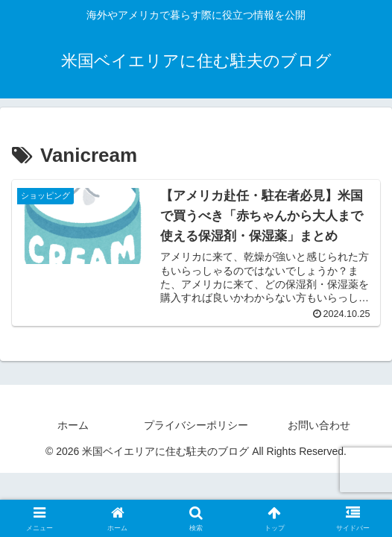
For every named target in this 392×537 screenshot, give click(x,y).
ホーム (73, 425)
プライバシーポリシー (196, 425)
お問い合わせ (319, 425)
